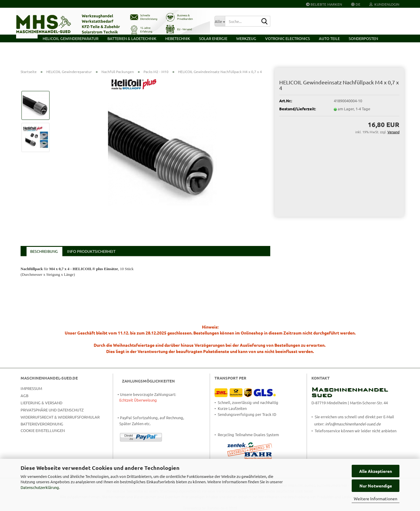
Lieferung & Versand (41, 403)
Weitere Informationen (376, 498)
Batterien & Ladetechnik (132, 38)
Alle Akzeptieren (376, 471)
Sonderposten (363, 38)
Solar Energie (213, 38)
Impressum (31, 388)
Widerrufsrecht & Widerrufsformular (60, 417)
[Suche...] (220, 21)
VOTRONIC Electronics (288, 38)
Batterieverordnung (42, 424)
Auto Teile (329, 38)
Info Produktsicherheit (91, 251)
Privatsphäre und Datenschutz (52, 410)
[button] (356, 4)
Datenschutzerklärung (40, 487)
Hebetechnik (178, 38)
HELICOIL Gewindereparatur (71, 38)
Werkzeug (246, 38)
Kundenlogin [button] (384, 4)
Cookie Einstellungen (43, 430)
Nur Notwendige (376, 486)
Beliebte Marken (324, 4)
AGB (24, 395)
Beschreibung (44, 251)
